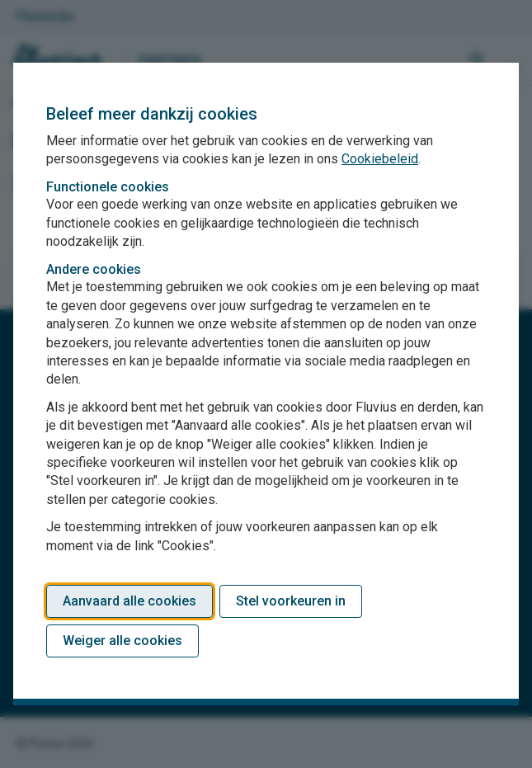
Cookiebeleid (380, 159)
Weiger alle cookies (122, 641)
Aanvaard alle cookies (129, 601)
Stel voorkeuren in (291, 601)
